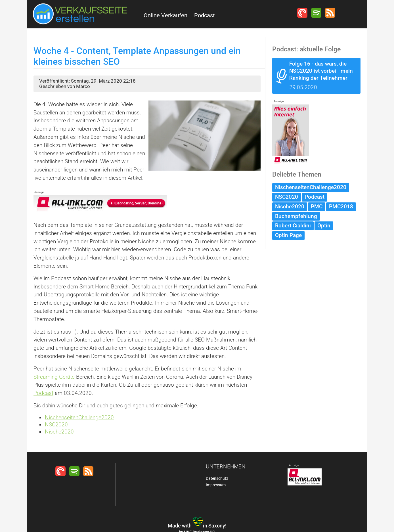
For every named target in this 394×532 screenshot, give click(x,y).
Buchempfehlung (296, 216)
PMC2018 (341, 207)
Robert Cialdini (293, 226)
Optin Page (288, 235)
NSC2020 (56, 425)
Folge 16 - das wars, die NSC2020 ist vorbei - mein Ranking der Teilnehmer (321, 71)
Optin (324, 226)
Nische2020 (59, 432)
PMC (317, 207)
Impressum (216, 485)
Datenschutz (217, 478)
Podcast (205, 15)
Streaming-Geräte (54, 377)
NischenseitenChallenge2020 (79, 417)
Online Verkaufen (165, 15)
